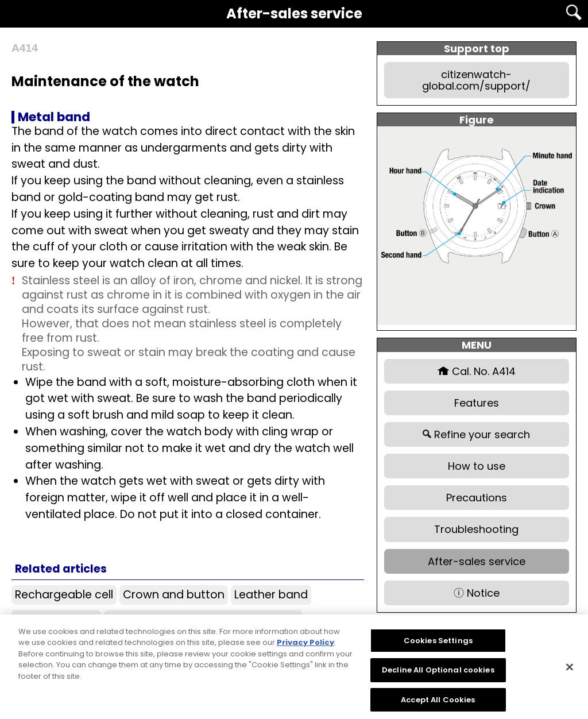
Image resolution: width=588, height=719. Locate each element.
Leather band (271, 595)
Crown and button (174, 595)
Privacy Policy (305, 648)
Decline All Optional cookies (438, 676)
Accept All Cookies (438, 705)
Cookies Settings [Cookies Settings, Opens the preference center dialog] (438, 646)
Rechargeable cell (64, 595)
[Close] (570, 672)
